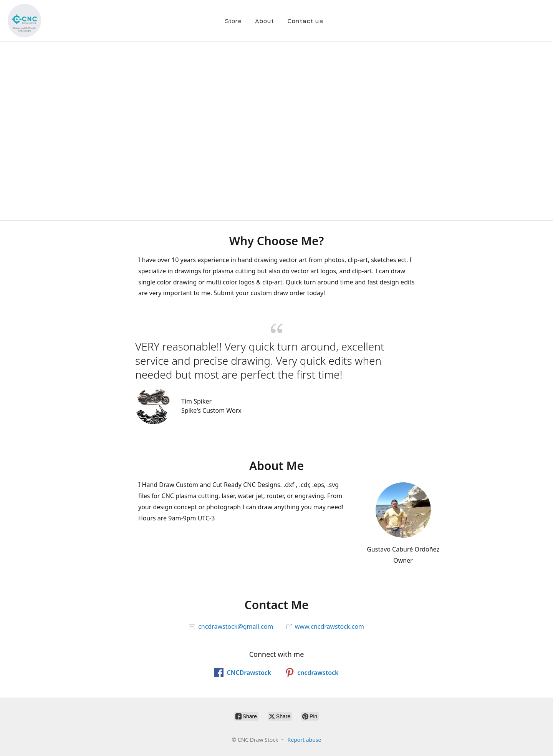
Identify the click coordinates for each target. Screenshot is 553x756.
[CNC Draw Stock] (24, 21)
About (264, 21)
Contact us (305, 21)
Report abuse (305, 740)
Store (233, 21)
